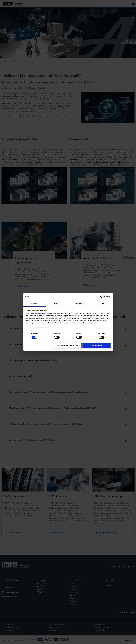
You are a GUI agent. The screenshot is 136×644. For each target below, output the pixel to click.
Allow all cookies (96, 346)
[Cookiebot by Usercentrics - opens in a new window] (102, 297)
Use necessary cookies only (68, 346)
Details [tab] (57, 304)
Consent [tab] (34, 304)
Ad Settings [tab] (79, 304)
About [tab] (102, 304)
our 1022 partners (38, 313)
